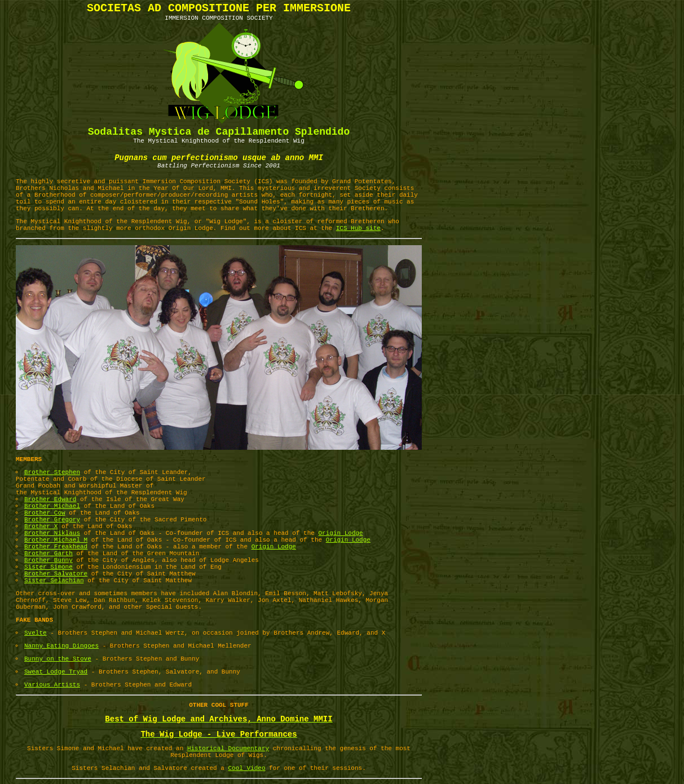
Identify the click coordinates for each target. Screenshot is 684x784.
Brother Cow (45, 513)
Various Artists (52, 685)
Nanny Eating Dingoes (61, 646)
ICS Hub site (358, 228)
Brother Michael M (56, 540)
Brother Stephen (52, 472)
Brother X (41, 526)
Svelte (36, 633)
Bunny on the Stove (58, 659)
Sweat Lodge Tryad (56, 672)
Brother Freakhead (56, 547)
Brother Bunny (48, 560)
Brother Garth (48, 553)
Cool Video (247, 768)
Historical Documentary (228, 748)
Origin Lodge (341, 533)
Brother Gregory (52, 520)
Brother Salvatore (56, 574)
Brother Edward (50, 499)
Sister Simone (48, 567)
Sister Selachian (54, 581)
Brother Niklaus (52, 533)
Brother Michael (52, 506)
